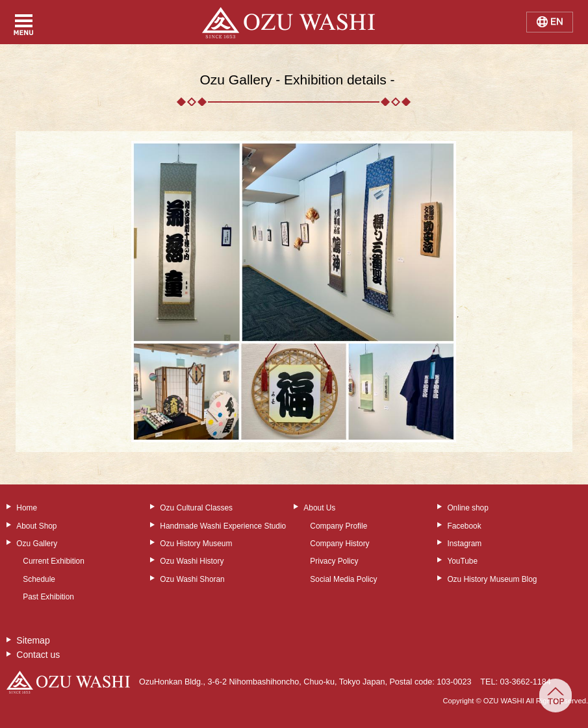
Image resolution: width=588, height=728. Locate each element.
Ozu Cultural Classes (196, 508)
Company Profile (339, 526)
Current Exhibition (54, 561)
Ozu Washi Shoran (192, 579)
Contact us (38, 655)
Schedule (39, 579)
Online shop (467, 508)
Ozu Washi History (192, 561)
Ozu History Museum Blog (492, 579)
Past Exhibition (48, 597)
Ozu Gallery (37, 544)
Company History (339, 544)
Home (27, 508)
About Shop (36, 526)
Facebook (464, 526)
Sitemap (33, 640)
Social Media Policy (343, 579)
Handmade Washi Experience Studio (223, 526)
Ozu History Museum (196, 544)
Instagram (464, 544)
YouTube (462, 561)
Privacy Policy (334, 561)
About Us (319, 508)
